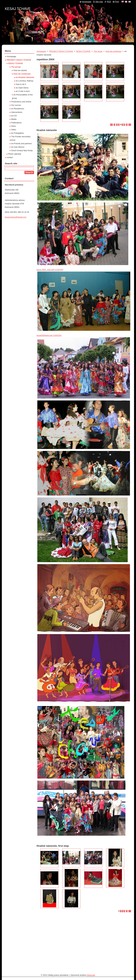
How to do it (21, 84)
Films (14, 126)
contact (10, 157)
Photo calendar (15, 154)
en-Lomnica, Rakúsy (25, 81)
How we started (20, 70)
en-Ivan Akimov (18, 147)
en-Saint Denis (22, 88)
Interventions (17, 112)
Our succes (16, 105)
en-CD (14, 116)
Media (14, 119)
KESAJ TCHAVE (83, 51)
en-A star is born (23, 91)
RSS (109, 2)
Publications (16, 123)
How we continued (113, 51)
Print (117, 2)
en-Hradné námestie (25, 77)
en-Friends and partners (22, 143)
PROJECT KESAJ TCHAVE (61, 51)
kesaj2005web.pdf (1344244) (49, 335)
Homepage (41, 51)
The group (98, 51)
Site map (99, 2)
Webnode (91, 975)
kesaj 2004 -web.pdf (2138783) (50, 270)
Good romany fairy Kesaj (22, 150)
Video (14, 130)
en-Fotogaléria (17, 133)
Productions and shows (21, 102)
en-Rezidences (18, 109)
